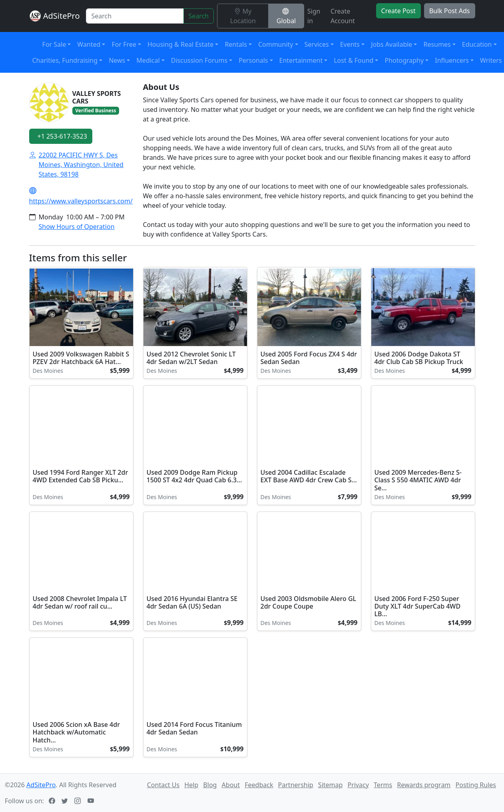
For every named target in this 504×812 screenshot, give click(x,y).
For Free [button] (124, 44)
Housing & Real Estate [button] (180, 44)
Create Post (398, 11)
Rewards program (424, 785)
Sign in (314, 16)
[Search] (135, 16)
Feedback (259, 785)
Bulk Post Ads (450, 11)
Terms (383, 785)
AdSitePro (62, 16)
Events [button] (350, 44)
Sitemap (331, 785)
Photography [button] (404, 60)
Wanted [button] (89, 44)
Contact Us (163, 785)
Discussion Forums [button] (199, 60)
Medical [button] (148, 60)
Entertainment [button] (301, 60)
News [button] (117, 60)
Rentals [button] (236, 44)
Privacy (358, 785)
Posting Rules (476, 785)
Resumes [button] (437, 44)
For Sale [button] (54, 44)
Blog (210, 785)
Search (199, 16)
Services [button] (317, 44)
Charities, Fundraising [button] (65, 60)
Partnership (296, 785)
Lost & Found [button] (354, 60)
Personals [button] (253, 60)
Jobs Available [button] (391, 44)
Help (191, 785)
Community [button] (276, 44)
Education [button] (477, 44)
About (231, 785)
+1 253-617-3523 (62, 136)
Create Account (343, 16)
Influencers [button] (452, 60)
